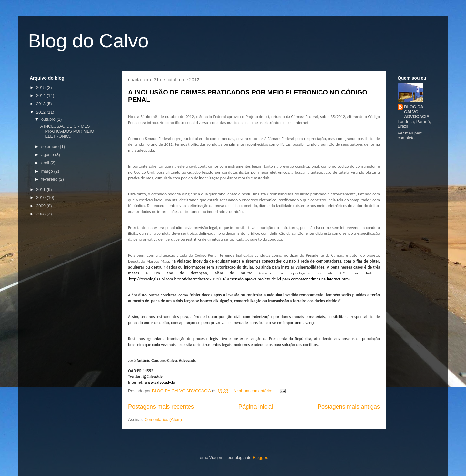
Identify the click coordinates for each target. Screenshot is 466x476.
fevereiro (50, 179)
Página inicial (256, 407)
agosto (48, 155)
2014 (41, 96)
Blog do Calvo (88, 41)
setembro (51, 147)
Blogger (260, 457)
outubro (49, 119)
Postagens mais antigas (349, 407)
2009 (41, 206)
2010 (41, 198)
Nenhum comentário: (253, 391)
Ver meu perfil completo (410, 135)
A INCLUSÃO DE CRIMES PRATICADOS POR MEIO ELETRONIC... (67, 131)
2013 (41, 104)
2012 (41, 112)
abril (46, 163)
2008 (41, 214)
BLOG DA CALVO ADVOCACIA (417, 112)
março (48, 171)
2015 (41, 88)
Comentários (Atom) (163, 419)
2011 (41, 189)
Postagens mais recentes (161, 407)
